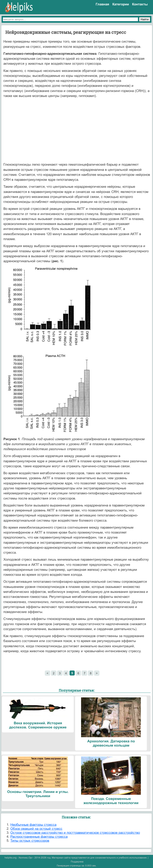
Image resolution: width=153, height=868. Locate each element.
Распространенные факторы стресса (39, 837)
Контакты (140, 4)
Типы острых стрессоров (30, 841)
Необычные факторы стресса (33, 825)
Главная (102, 4)
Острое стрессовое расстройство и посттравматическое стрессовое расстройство (75, 833)
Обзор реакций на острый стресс (36, 829)
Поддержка (77, 862)
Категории (121, 4)
